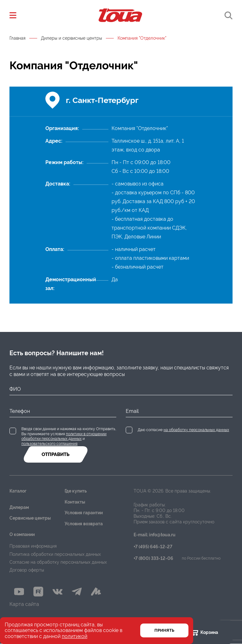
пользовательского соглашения (49, 444)
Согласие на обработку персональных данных (58, 562)
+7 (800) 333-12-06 (153, 559)
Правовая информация (33, 546)
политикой (75, 636)
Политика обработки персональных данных (55, 554)
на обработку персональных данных (196, 430)
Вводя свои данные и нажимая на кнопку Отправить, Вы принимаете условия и (69, 436)
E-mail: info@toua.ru (155, 535)
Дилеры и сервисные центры (72, 38)
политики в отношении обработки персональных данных (64, 436)
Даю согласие (183, 430)
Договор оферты (27, 570)
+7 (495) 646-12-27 (153, 547)
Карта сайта (24, 604)
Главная (17, 38)
